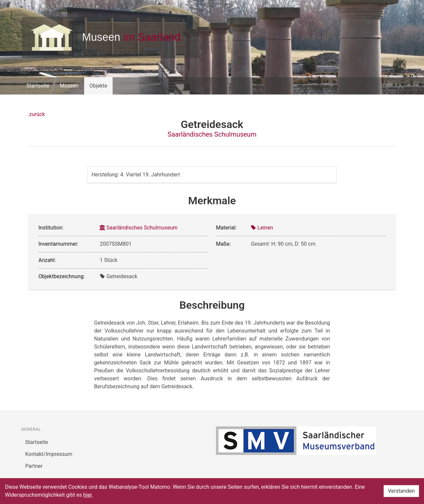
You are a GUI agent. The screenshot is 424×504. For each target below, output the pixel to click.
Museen (69, 86)
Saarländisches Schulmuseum (212, 134)
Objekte (98, 86)
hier (87, 495)
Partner (34, 466)
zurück (37, 114)
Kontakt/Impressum (49, 454)
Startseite (38, 86)
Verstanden (401, 491)
